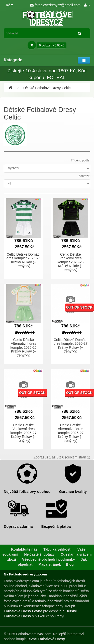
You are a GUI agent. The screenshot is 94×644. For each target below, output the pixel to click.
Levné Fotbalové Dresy (46, 639)
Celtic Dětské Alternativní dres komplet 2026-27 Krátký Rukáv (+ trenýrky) (70, 433)
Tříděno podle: (81, 160)
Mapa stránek (50, 564)
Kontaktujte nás (24, 549)
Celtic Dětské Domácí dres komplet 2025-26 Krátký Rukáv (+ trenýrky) (23, 260)
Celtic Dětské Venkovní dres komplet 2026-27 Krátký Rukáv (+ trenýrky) (24, 433)
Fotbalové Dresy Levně (23, 611)
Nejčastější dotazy (39, 554)
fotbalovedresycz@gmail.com (55, 5)
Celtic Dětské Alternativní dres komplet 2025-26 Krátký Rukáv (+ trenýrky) (24, 347)
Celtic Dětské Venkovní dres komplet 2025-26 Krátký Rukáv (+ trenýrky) (70, 262)
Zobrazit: (84, 176)
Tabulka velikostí (57, 549)
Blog (70, 564)
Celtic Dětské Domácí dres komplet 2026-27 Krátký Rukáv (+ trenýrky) (71, 345)
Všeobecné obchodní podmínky (49, 559)
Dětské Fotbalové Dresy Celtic (47, 88)
